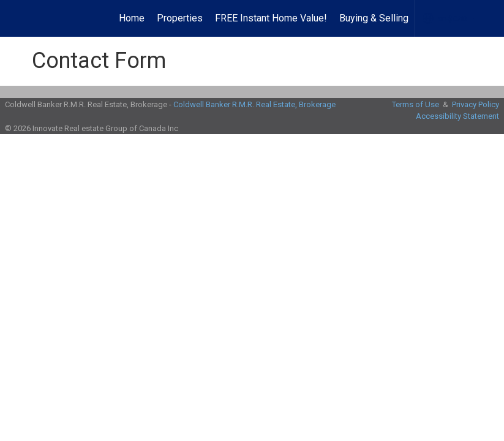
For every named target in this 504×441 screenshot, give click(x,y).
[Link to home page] (29, 18)
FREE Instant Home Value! (271, 18)
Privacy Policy (476, 104)
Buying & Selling (374, 18)
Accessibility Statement (457, 116)
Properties (180, 18)
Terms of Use (416, 104)
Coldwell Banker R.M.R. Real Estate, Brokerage (254, 104)
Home (132, 18)
